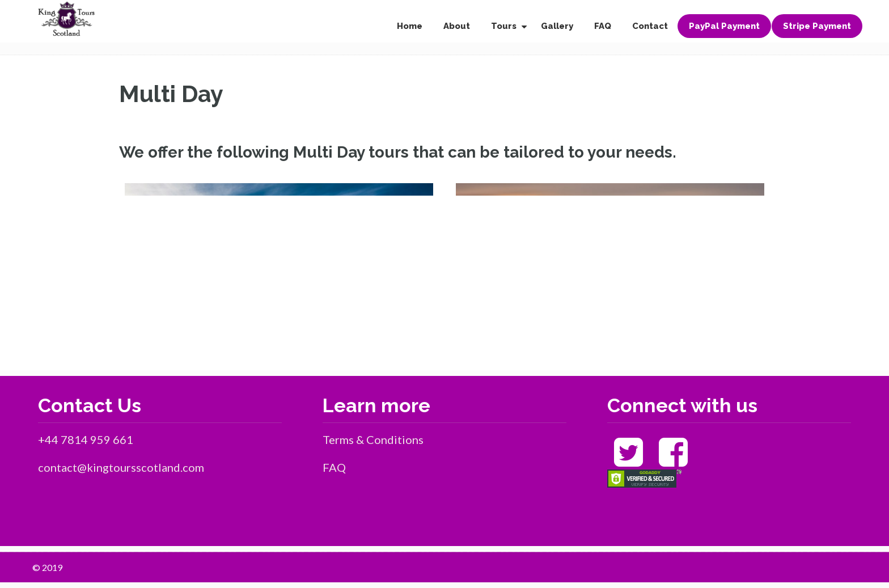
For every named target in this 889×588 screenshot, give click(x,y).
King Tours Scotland (66, 19)
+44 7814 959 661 (86, 439)
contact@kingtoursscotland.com (121, 467)
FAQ (334, 467)
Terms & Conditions (373, 439)
